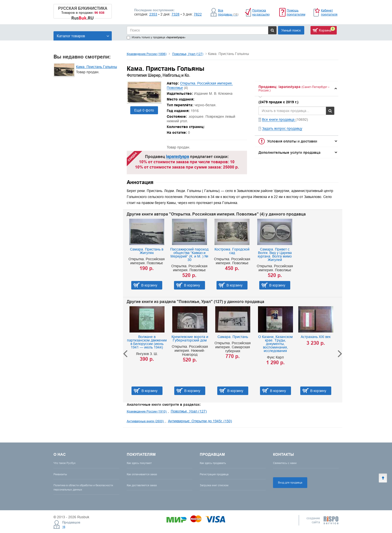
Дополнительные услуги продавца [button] (289, 152)
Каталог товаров (83, 36)
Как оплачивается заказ (142, 474)
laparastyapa (177, 156)
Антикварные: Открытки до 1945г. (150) (200, 421)
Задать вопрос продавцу (282, 128)
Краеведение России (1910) (147, 411)
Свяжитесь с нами (285, 463)
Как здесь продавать (213, 463)
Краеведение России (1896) (147, 54)
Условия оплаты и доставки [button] (292, 141)
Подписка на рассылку (261, 12)
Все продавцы (228, 12)
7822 (198, 14)
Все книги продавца (279, 119)
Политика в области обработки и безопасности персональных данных (83, 487)
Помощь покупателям (296, 12)
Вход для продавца (290, 482)
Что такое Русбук (64, 463)
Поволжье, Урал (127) (188, 54)
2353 (153, 14)
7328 (175, 14)
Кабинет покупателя (329, 12)
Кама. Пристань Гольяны (96, 67)
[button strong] (296, 89)
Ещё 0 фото (144, 110)
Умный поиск (291, 30)
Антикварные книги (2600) (146, 421)
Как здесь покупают (139, 463)
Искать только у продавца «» (156, 37)
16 (64, 527)
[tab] (296, 89)
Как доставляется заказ (142, 485)
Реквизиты (60, 474)
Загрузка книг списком (214, 485)
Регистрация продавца (214, 474)
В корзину (149, 285)
